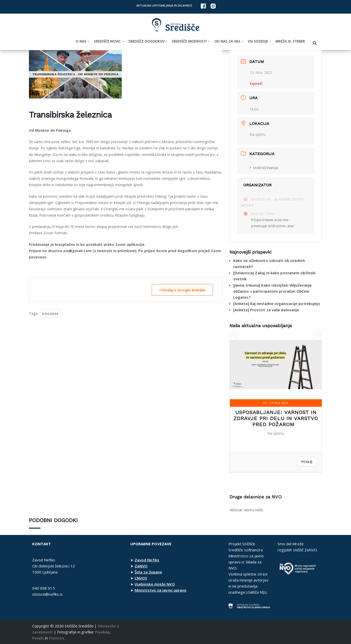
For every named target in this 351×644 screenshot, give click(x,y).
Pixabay (102, 632)
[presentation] (234, 336)
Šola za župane (148, 572)
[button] (88, 41)
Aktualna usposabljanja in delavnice (164, 6)
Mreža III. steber (290, 41)
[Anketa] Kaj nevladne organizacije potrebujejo (277, 303)
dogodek (51, 314)
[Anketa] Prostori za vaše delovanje (266, 310)
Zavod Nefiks (147, 560)
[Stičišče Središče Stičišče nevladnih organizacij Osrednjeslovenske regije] (176, 25)
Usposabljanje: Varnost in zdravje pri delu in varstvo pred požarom (276, 418)
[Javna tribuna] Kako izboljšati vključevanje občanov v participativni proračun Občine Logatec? (272, 291)
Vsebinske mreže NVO (155, 584)
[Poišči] (315, 43)
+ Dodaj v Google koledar (182, 290)
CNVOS (141, 578)
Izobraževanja (264, 168)
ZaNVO (141, 566)
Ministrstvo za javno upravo (161, 590)
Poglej (307, 462)
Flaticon (57, 638)
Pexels (38, 638)
